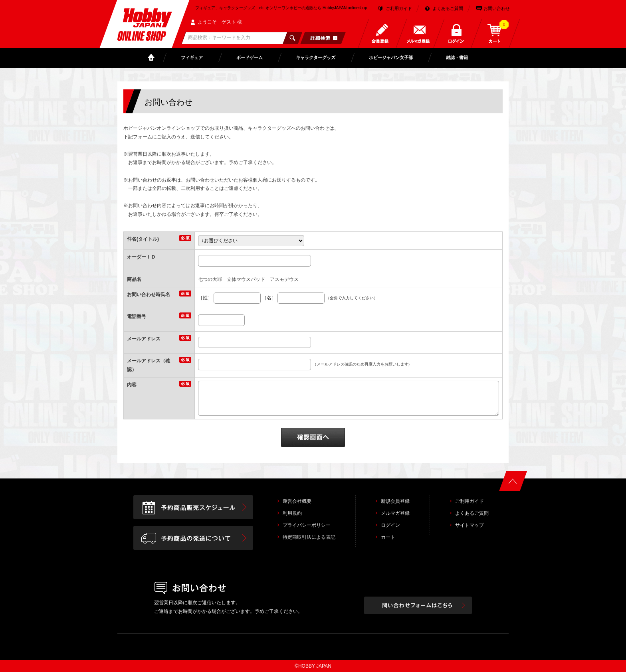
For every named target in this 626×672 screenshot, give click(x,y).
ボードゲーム (250, 57)
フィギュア (192, 57)
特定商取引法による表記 (309, 537)
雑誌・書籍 (457, 57)
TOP (153, 58)
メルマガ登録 (395, 513)
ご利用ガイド (399, 8)
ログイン (390, 525)
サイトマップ (469, 525)
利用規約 (292, 513)
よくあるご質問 (448, 8)
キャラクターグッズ (316, 57)
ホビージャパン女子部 (391, 57)
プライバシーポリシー (307, 525)
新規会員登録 (395, 501)
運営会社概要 (297, 501)
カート (388, 537)
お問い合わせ (497, 8)
